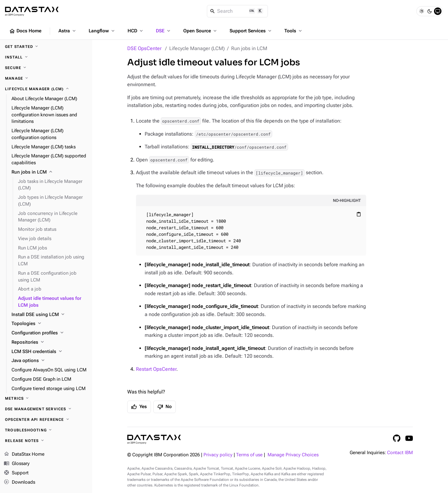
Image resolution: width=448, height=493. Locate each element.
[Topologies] (49, 324)
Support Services (251, 31)
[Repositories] (49, 342)
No (165, 407)
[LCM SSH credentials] (49, 352)
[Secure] (46, 68)
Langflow (102, 31)
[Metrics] (46, 398)
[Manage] (46, 78)
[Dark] (430, 11)
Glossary (17, 464)
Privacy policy (218, 455)
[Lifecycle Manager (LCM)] (46, 89)
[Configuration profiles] (49, 333)
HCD (136, 31)
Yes (139, 407)
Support (16, 473)
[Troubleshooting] (46, 430)
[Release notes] (46, 441)
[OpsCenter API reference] (46, 420)
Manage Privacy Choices (293, 455)
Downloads (19, 482)
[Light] (422, 11)
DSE (164, 31)
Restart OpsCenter (156, 369)
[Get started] (46, 47)
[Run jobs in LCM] (49, 172)
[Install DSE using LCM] (49, 315)
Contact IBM (400, 453)
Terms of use (249, 455)
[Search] (238, 11)
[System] (438, 11)
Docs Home (25, 31)
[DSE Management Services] (46, 409)
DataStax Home (24, 454)
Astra (68, 31)
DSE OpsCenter (144, 48)
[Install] (46, 57)
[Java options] (49, 361)
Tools (294, 31)
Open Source (201, 31)
